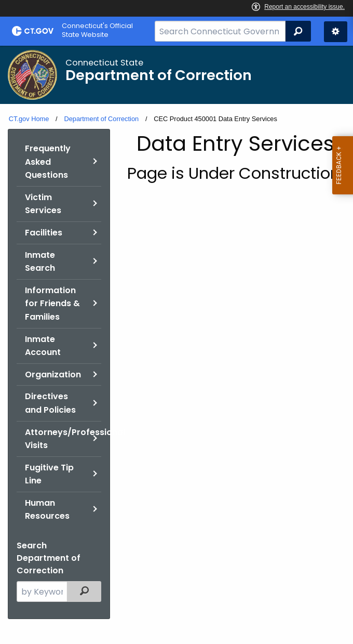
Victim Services (43, 204)
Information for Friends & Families (52, 304)
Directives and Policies (50, 403)
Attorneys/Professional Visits (63, 439)
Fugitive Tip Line (49, 474)
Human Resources (47, 510)
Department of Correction (101, 119)
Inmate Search (40, 262)
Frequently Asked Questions (48, 162)
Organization (53, 374)
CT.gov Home (29, 119)
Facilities (44, 233)
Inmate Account (43, 346)
